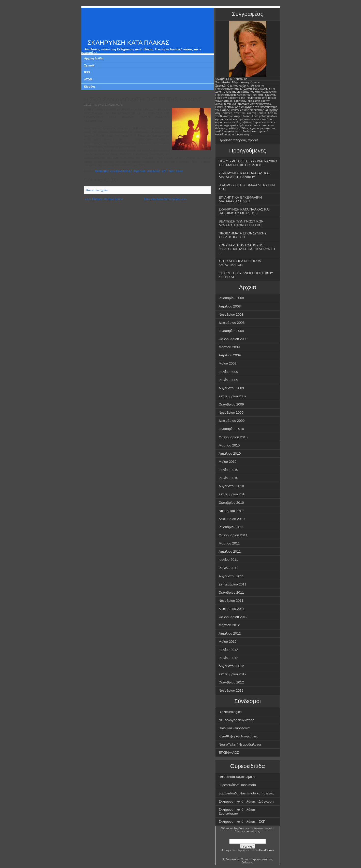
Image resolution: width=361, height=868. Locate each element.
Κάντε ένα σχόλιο (97, 190)
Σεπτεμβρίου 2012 (232, 674)
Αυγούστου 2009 (231, 388)
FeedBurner (267, 850)
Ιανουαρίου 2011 (231, 527)
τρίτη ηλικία (176, 171)
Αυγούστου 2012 (231, 666)
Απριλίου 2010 (230, 453)
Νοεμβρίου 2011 (231, 601)
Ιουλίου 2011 (228, 568)
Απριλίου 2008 (230, 306)
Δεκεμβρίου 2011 (232, 609)
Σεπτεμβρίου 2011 (232, 584)
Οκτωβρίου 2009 (231, 404)
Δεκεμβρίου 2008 (232, 323)
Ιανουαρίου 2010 (231, 429)
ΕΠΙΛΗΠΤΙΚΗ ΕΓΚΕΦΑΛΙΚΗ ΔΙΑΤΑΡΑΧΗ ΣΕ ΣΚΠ (240, 199)
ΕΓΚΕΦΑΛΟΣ (229, 753)
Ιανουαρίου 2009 (231, 331)
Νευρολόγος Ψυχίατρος (236, 720)
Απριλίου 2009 (230, 355)
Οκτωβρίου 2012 (231, 682)
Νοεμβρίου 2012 (231, 690)
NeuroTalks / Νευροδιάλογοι (240, 744)
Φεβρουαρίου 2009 (233, 339)
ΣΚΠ (165, 171)
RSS (87, 72)
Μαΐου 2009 (227, 363)
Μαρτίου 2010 (229, 445)
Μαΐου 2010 (227, 462)
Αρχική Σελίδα (94, 58)
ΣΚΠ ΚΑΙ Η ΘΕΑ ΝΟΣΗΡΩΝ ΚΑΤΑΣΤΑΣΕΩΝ (240, 263)
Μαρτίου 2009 (229, 347)
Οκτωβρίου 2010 (231, 503)
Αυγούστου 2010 (231, 486)
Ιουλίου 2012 (228, 658)
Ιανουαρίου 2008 (231, 298)
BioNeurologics (230, 712)
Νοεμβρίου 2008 (231, 314)
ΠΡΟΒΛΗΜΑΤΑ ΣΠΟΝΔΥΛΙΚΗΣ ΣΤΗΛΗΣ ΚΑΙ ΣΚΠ (243, 235)
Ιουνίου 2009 (228, 372)
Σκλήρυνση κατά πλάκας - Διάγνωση (246, 801)
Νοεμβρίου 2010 (231, 511)
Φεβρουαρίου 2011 (233, 535)
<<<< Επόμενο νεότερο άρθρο (104, 199)
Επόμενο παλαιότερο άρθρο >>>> (166, 199)
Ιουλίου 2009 (228, 380)
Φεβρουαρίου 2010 (233, 437)
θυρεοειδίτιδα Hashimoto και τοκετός (246, 793)
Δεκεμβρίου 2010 (232, 519)
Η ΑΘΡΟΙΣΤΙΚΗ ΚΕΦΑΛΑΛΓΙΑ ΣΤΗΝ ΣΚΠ (247, 187)
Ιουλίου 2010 (228, 478)
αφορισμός (102, 171)
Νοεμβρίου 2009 (231, 412)
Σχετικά (89, 65)
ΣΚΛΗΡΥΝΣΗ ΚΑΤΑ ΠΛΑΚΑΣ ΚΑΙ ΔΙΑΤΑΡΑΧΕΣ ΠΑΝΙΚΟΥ (244, 175)
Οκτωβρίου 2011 (231, 592)
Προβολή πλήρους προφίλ (239, 140)
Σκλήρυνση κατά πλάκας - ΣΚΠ (242, 822)
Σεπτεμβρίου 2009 (232, 396)
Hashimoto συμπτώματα (237, 777)
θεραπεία (139, 171)
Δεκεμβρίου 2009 (232, 421)
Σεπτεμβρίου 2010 (232, 494)
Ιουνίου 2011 (228, 560)
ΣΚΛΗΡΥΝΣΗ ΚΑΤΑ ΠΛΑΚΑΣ (128, 43)
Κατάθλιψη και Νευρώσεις (238, 736)
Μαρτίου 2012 (229, 625)
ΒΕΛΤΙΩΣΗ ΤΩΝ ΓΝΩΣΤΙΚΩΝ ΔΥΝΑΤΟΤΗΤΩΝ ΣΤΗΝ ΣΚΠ (241, 223)
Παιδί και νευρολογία (234, 728)
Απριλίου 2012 (230, 633)
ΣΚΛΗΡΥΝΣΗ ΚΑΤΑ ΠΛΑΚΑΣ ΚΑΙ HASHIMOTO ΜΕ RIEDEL (244, 211)
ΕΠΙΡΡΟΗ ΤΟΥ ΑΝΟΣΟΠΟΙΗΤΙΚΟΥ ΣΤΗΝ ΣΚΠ (246, 275)
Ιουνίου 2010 (228, 470)
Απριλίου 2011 (230, 551)
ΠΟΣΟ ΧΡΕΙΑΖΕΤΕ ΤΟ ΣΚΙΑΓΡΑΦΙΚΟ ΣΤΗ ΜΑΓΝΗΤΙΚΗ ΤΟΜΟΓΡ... (248, 163)
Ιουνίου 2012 (228, 650)
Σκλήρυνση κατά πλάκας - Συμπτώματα (238, 811)
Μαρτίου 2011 (229, 543)
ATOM (88, 79)
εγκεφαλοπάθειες (121, 171)
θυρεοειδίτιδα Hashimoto (237, 785)
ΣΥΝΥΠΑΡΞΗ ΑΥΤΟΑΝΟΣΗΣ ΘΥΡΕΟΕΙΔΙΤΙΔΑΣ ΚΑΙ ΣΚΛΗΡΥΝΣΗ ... (247, 249)
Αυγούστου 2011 (231, 576)
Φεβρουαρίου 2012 (233, 617)
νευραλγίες (153, 171)
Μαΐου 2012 (227, 642)
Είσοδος (90, 87)
